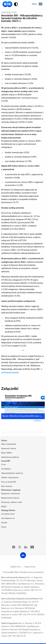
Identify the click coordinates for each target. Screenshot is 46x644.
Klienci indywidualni (9, 444)
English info (16, 567)
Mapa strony (30, 567)
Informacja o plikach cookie (12, 502)
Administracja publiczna (10, 457)
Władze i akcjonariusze (10, 478)
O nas (3, 465)
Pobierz (40, 420)
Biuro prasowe (7, 486)
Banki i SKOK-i (7, 453)
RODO (4, 507)
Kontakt (4, 523)
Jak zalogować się (8, 518)
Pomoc (4, 527)
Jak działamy (6, 469)
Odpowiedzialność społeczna (12, 473)
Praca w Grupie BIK (9, 482)
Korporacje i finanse (9, 449)
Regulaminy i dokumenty (11, 494)
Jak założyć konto (8, 514)
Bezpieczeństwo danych (10, 498)
